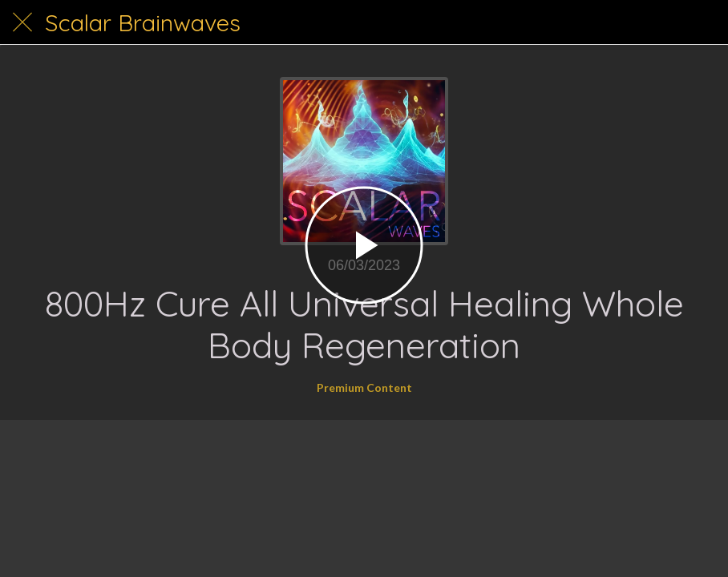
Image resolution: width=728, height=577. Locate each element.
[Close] (22, 22)
